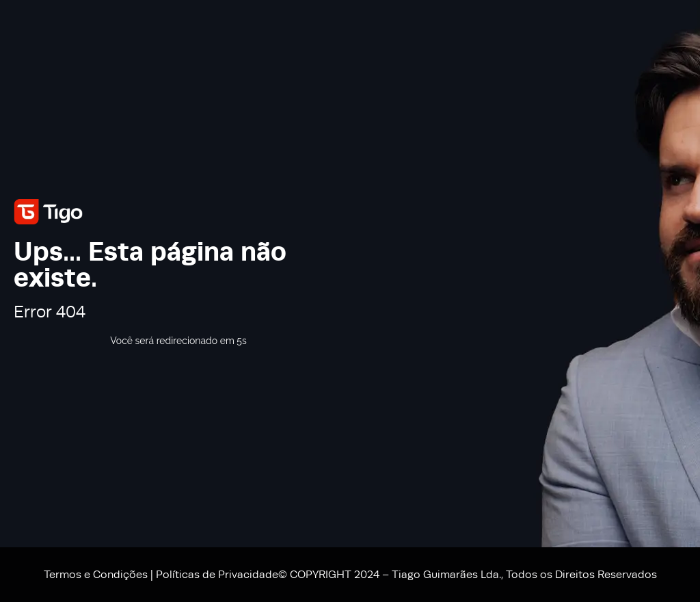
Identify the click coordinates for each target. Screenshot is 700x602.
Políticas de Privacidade (217, 575)
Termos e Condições (96, 575)
